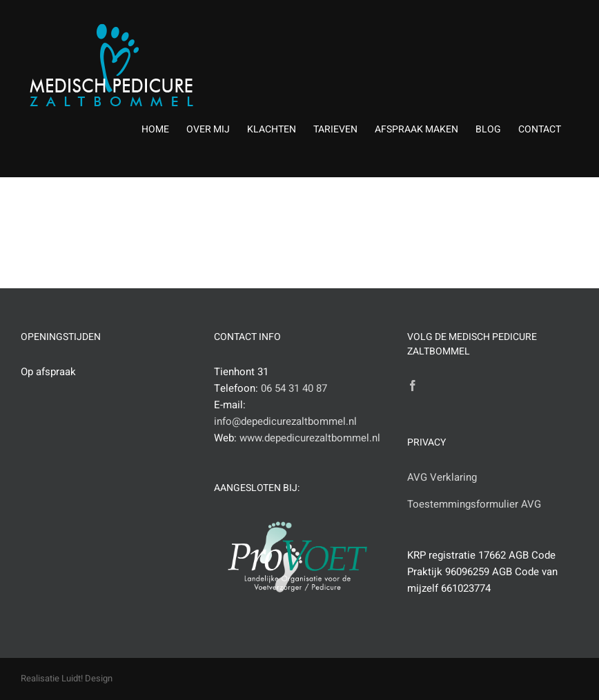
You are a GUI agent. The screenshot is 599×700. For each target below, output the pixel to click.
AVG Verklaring (442, 477)
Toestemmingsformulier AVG (474, 504)
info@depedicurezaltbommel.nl (285, 421)
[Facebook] (413, 386)
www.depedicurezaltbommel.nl (310, 438)
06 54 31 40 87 (294, 388)
